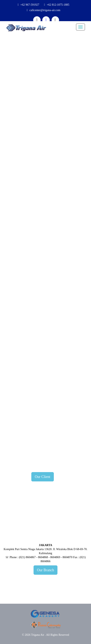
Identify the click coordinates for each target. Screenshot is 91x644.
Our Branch (45, 570)
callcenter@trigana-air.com (45, 10)
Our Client (43, 477)
